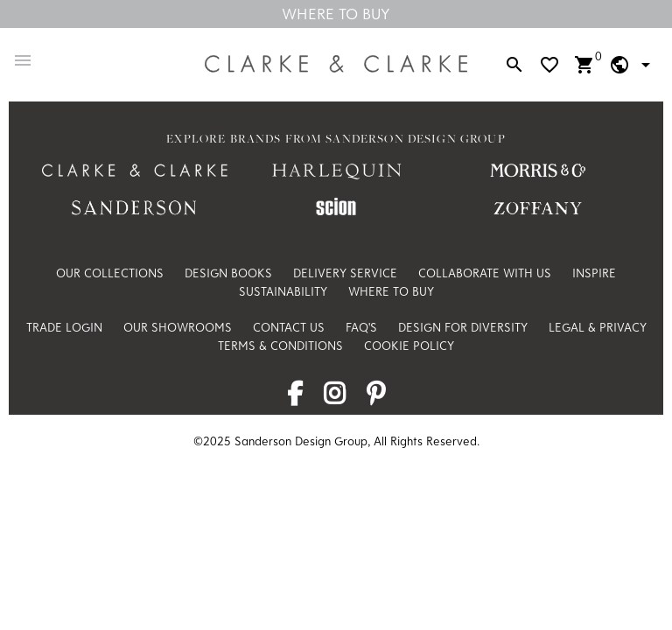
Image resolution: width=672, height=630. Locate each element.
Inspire (594, 273)
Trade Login (64, 327)
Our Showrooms (178, 327)
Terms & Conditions (280, 346)
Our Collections (110, 273)
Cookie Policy (409, 346)
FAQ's (361, 327)
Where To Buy (336, 14)
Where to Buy (391, 291)
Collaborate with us (485, 273)
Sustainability (283, 291)
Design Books (228, 273)
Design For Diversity (463, 327)
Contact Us (289, 327)
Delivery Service (345, 273)
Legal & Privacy (598, 327)
